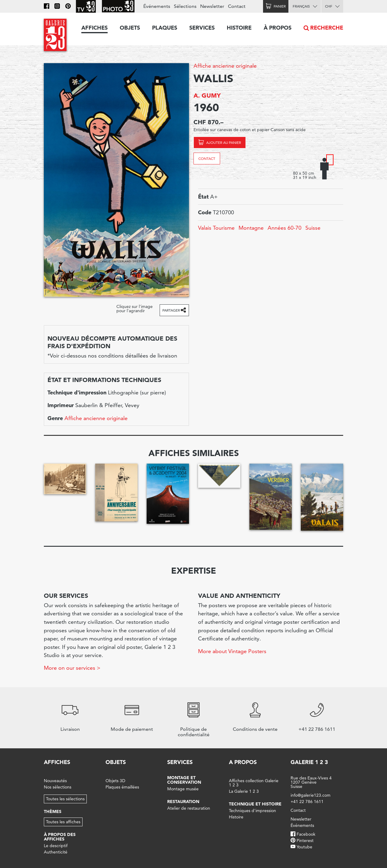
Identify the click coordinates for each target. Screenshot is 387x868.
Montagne (251, 228)
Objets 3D (115, 781)
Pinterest (305, 840)
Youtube (304, 847)
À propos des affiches (60, 837)
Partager (171, 310)
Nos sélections (58, 787)
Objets (130, 28)
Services (202, 28)
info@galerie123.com (311, 795)
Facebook (306, 834)
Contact (207, 159)
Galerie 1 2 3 (309, 762)
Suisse (313, 228)
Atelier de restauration (189, 808)
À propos (278, 28)
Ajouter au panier (224, 143)
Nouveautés (55, 781)
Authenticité (56, 852)
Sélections (185, 6)
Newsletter (212, 6)
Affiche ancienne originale (225, 66)
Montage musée (183, 789)
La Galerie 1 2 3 (244, 791)
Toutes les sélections (65, 799)
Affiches (94, 28)
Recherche (327, 28)
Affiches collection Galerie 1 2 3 (254, 783)
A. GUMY (207, 96)
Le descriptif (56, 846)
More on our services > (72, 668)
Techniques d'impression (252, 811)
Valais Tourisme (216, 228)
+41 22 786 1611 (307, 802)
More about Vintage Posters (232, 651)
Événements (157, 6)
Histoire (239, 28)
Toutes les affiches (63, 822)
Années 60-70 (285, 228)
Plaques (165, 28)
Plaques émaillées (122, 787)
